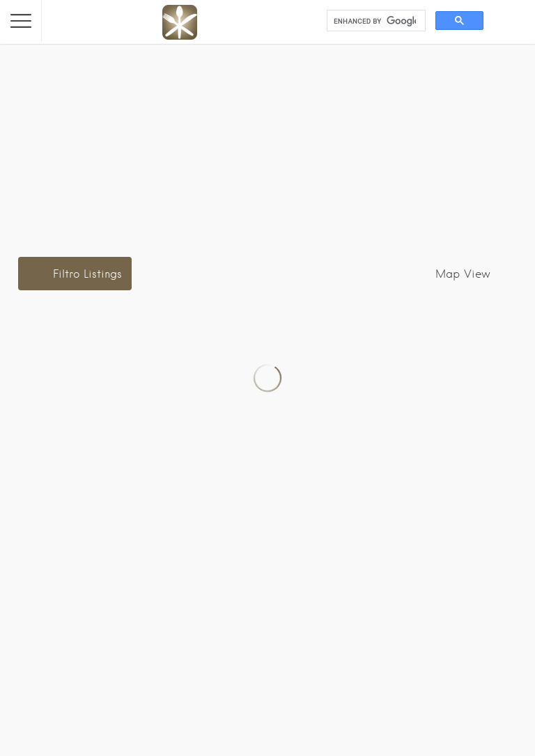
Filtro (87, 274)
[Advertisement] (267, 141)
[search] (375, 21)
